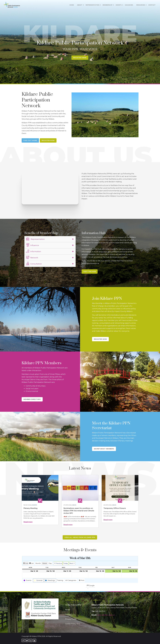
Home (72, 5)
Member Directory (32, 399)
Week (45, 563)
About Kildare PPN (73, 605)
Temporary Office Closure (115, 508)
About (80, 5)
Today (66, 563)
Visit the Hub (90, 272)
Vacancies (129, 5)
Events (119, 5)
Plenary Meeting (30, 508)
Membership (107, 5)
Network (32, 257)
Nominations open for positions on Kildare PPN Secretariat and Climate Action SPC (79, 511)
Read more (28, 522)
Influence (32, 245)
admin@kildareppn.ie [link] (106, 615)
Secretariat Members (104, 449)
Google (91, 586)
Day (50, 563)
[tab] (50, 239)
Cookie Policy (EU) (73, 624)
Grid (26, 564)
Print (81, 581)
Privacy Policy (71, 619)
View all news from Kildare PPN (80, 537)
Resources (141, 5)
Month (38, 563)
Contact (152, 5)
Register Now (48, 140)
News (74, 505)
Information (34, 251)
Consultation (34, 263)
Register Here (80, 58)
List (31, 564)
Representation (92, 5)
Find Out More (30, 140)
